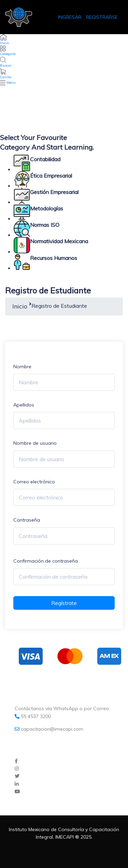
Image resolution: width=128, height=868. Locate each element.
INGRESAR (70, 17)
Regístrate (64, 603)
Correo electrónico (34, 482)
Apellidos (24, 405)
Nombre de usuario (35, 443)
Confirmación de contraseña (46, 561)
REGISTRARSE (102, 17)
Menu (11, 82)
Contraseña (27, 520)
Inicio (20, 306)
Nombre (22, 367)
